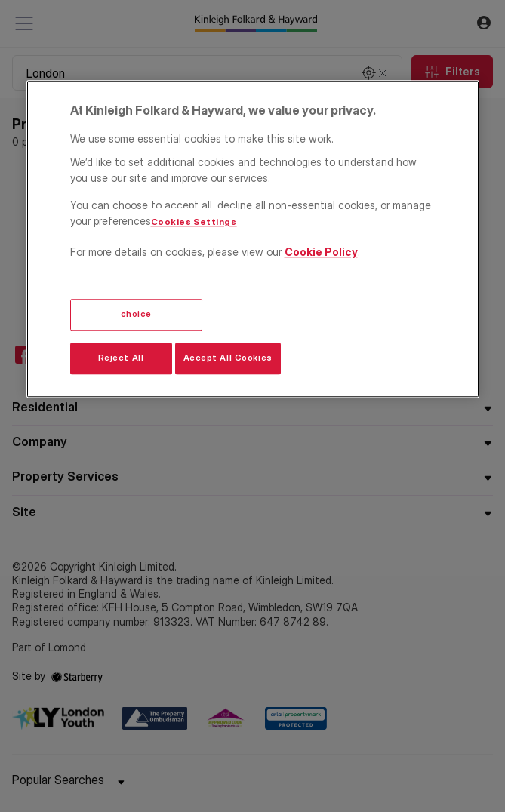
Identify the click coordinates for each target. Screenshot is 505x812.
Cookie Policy (321, 252)
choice (136, 315)
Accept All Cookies (228, 358)
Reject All (121, 358)
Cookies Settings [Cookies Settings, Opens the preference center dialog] (194, 222)
